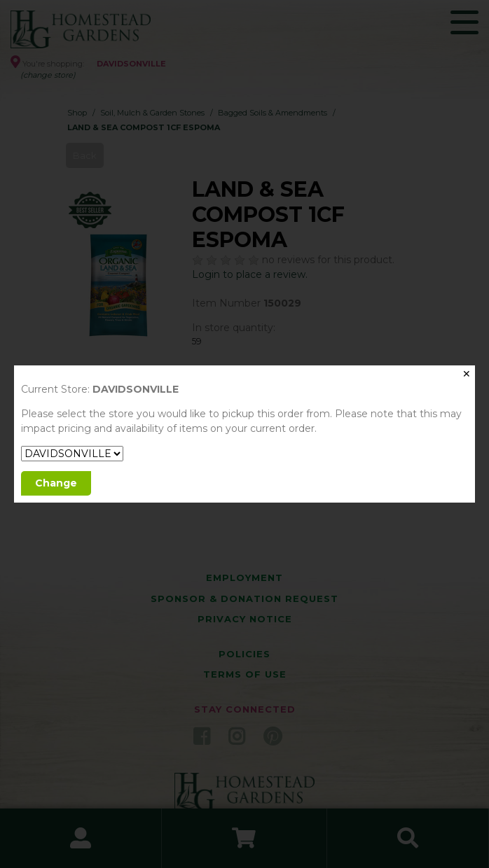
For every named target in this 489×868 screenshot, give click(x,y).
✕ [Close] (467, 374)
